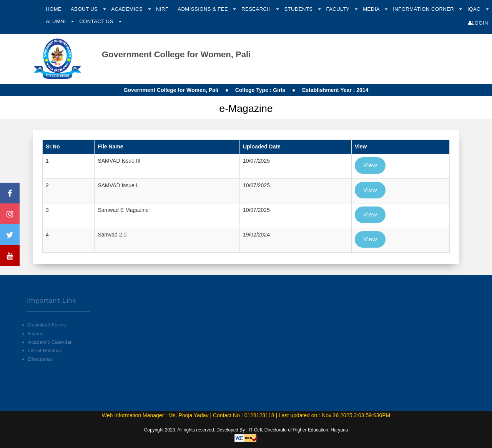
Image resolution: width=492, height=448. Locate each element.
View (370, 165)
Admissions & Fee (204, 9)
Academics (128, 9)
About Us (85, 9)
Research (257, 9)
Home (54, 9)
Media (372, 9)
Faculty (338, 9)
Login (478, 23)
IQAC (475, 9)
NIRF (162, 9)
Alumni (57, 21)
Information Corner (424, 9)
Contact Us (97, 21)
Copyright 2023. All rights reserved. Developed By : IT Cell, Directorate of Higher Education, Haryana (246, 430)
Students (299, 9)
